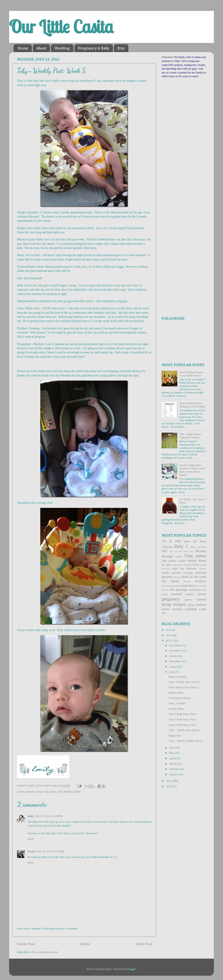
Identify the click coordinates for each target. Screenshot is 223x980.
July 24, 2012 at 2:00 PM (49, 816)
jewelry (203, 586)
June (172, 748)
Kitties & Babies (177, 677)
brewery (166, 568)
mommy (30, 792)
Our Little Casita (61, 27)
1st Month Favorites (179, 698)
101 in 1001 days (176, 541)
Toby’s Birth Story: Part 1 (182, 725)
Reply (31, 839)
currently (188, 573)
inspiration (188, 585)
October (174, 656)
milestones (195, 590)
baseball (188, 565)
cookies (202, 568)
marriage (182, 590)
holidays (201, 581)
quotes (188, 600)
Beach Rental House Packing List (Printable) (193, 405)
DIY (165, 551)
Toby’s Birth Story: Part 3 (182, 714)
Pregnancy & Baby (94, 48)
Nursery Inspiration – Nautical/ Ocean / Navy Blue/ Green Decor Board (192, 470)
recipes (179, 604)
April (172, 758)
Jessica (31, 851)
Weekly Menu (197, 561)
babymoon (178, 565)
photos (202, 594)
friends (187, 581)
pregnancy (171, 599)
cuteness (201, 573)
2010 (169, 786)
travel (165, 609)
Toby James (50, 792)
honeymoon (167, 586)
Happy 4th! (175, 736)
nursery (190, 594)
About (41, 48)
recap (39, 792)
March (173, 764)
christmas (191, 568)
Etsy (121, 48)
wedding (191, 609)
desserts (167, 577)
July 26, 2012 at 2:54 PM (51, 851)
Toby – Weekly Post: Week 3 (184, 730)
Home (23, 48)
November (175, 651)
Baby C (181, 546)
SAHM (179, 556)
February (175, 769)
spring (191, 605)
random (201, 599)
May (172, 753)
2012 (169, 641)
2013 (169, 635)
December (175, 645)
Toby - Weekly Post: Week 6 (184, 682)
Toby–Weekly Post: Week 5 (183, 687)
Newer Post (26, 944)
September (175, 661)
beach (196, 565)
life (172, 590)
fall (164, 581)
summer (201, 605)
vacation (177, 609)
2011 (169, 781)
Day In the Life (179, 551)
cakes (175, 568)
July (172, 672)
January (174, 774)
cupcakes (176, 573)
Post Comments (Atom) (45, 952)
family (175, 581)
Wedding (62, 48)
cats (182, 568)
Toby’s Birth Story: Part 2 (182, 720)
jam (197, 586)
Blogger (131, 969)
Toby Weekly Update (69, 792)
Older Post (144, 944)
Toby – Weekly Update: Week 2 (186, 741)
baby (168, 565)
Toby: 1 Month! (177, 703)
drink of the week (194, 577)
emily (31, 816)
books (203, 565)
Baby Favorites (198, 547)
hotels (177, 586)
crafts (165, 573)
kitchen (165, 590)
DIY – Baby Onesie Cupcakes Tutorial (190, 436)
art (163, 565)
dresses (177, 577)
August (174, 667)
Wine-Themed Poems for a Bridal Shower (191, 374)
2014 (169, 630)
